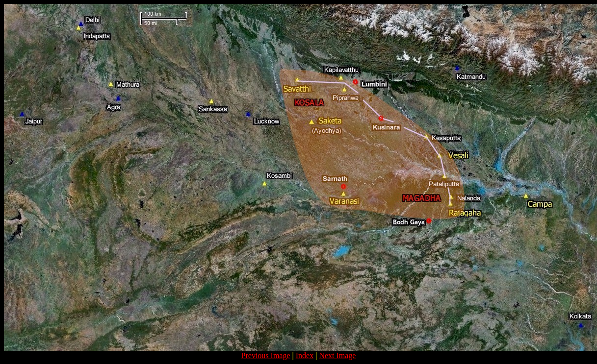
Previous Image (266, 355)
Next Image (337, 355)
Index (305, 355)
